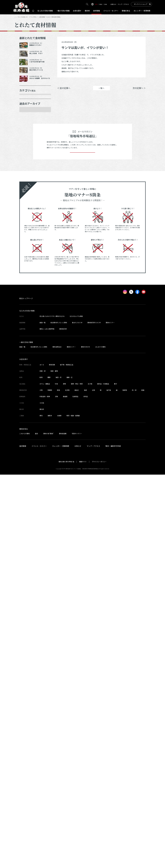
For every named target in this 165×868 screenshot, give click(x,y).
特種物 (50, 784)
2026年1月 (26, 191)
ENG (101, 4)
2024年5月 (26, 325)
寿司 (41, 809)
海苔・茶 (59, 771)
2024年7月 (26, 310)
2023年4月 (26, 414)
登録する (82, 543)
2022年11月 (27, 444)
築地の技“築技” (49, 827)
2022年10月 (27, 451)
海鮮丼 (50, 809)
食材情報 (96, 11)
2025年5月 (26, 251)
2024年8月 (26, 303)
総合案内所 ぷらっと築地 (59, 716)
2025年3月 (26, 258)
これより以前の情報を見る (33, 496)
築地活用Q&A (57, 740)
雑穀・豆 (69, 771)
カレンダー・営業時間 (61, 839)
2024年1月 (26, 355)
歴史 (37, 827)
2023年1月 (26, 436)
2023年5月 (26, 407)
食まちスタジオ (77, 716)
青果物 (125, 784)
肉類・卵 (25, 120)
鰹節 (49, 771)
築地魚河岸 (63, 722)
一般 (63, 11)
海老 (85, 784)
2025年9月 (26, 221)
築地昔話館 (63, 827)
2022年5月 (26, 488)
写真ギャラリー (77, 827)
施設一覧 (43, 716)
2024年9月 (26, 295)
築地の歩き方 (85, 740)
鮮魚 (59, 784)
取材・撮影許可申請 (113, 839)
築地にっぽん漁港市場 (47, 722)
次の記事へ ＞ (139, 91)
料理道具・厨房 (45, 790)
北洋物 (67, 784)
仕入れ (45, 11)
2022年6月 (26, 481)
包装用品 (75, 790)
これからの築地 (25, 827)
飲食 (143, 784)
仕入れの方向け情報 (27, 704)
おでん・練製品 (45, 777)
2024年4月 (26, 332)
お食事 (59, 809)
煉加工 (77, 784)
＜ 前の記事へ (64, 91)
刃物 (56, 790)
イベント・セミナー (39, 839)
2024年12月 (27, 280)
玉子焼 (90, 777)
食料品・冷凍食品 (103, 777)
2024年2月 (26, 347)
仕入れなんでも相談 (76, 710)
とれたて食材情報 (25, 17)
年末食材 (25, 98)
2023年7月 (26, 392)
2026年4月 (26, 176)
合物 (93, 784)
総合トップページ (26, 692)
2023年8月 (26, 384)
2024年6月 (26, 318)
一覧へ (101, 91)
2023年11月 (27, 362)
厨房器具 (25, 142)
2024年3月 (26, 340)
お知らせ (113, 4)
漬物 (64, 777)
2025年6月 (26, 243)
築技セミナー (110, 716)
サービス (25, 150)
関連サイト (83, 855)
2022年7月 (26, 473)
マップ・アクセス (123, 4)
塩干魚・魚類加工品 (67, 758)
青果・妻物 (26, 112)
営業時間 (142, 11)
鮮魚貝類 (52, 758)
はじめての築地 (100, 740)
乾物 (23, 127)
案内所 (87, 11)
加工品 (24, 135)
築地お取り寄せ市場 (65, 855)
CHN (105, 4)
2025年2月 (26, 266)
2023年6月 (26, 399)
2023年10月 (27, 369)
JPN (96, 4)
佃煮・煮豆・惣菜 (77, 777)
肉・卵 (134, 784)
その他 (24, 157)
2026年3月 (26, 184)
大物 (41, 784)
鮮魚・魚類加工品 (29, 105)
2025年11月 (27, 206)
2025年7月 (26, 236)
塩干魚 (109, 784)
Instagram (140, 82)
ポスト (128, 82)
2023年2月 (26, 429)
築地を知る (126, 11)
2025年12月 (27, 199)
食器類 (65, 790)
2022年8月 (26, 466)
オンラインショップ (141, 4)
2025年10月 (27, 214)
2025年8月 (26, 228)
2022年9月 (26, 459)
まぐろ (42, 758)
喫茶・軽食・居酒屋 (73, 809)
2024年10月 (27, 288)
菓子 (116, 777)
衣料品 (86, 790)
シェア (116, 82)
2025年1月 (26, 273)
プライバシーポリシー (99, 855)
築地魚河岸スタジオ (94, 716)
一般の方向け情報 (26, 735)
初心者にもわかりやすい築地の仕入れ (52, 710)
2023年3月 (26, 421)
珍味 (56, 777)
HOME (16, 17)
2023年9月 (26, 377)
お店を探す (77, 11)
